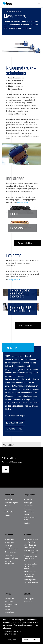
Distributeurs (28, 607)
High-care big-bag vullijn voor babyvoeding (31, 546)
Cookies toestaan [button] (31, 640)
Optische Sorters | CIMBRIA (29, 524)
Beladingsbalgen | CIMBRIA (29, 518)
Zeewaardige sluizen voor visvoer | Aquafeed (31, 586)
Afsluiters (27, 528)
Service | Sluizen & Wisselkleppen (10, 605)
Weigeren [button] (12, 640)
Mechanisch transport (11, 557)
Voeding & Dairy (9, 517)
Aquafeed (7, 520)
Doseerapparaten (29, 514)
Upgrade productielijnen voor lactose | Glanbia (31, 557)
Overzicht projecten (25, 331)
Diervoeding (8, 505)
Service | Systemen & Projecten (11, 611)
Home (7, 4)
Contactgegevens (29, 604)
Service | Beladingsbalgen (10, 616)
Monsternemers (28, 511)
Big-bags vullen (9, 545)
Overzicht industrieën (25, 246)
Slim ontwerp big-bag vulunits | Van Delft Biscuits (30, 572)
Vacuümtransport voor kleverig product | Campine (31, 564)
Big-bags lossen (9, 548)
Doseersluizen (28, 505)
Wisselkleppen (28, 508)
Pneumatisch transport (11, 554)
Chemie (7, 514)
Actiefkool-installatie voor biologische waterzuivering (30, 580)
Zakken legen (8, 551)
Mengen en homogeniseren (9, 568)
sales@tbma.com (23, 203)
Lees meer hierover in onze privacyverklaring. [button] (15, 633)
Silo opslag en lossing (14, 11)
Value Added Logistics (11, 508)
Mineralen (7, 511)
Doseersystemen (9, 560)
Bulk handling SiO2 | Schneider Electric (30, 552)
